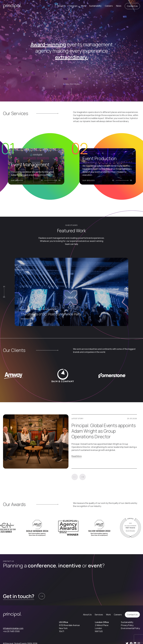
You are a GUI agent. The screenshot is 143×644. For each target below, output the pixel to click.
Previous (75, 477)
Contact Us (132, 6)
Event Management (31, 165)
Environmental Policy (130, 628)
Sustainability (95, 6)
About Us (61, 6)
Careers (109, 6)
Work (83, 6)
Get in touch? (19, 596)
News (119, 6)
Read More (77, 456)
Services (73, 6)
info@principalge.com (13, 628)
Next (83, 477)
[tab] (126, 288)
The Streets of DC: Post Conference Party (51, 314)
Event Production (101, 158)
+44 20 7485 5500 (11, 631)
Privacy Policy (127, 625)
